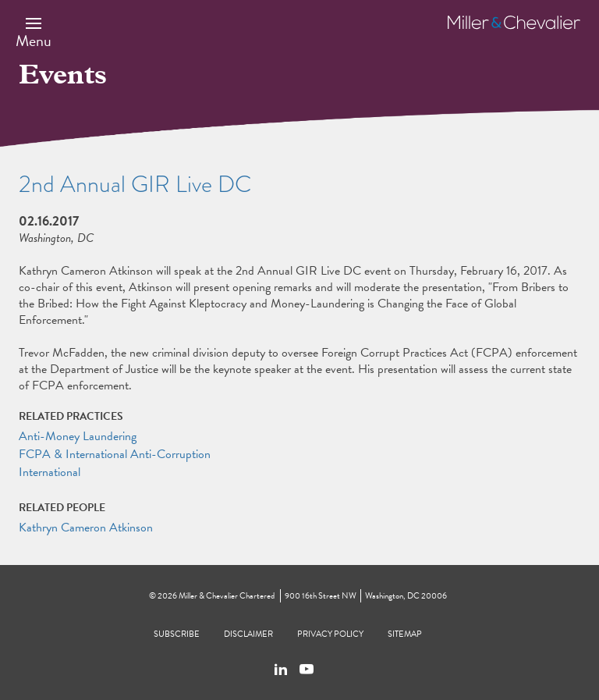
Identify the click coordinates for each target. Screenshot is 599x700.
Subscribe (177, 634)
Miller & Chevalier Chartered (227, 596)
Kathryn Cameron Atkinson (86, 528)
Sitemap (405, 634)
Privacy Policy (330, 634)
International (50, 472)
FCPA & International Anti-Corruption (115, 454)
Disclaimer (248, 634)
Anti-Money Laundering (78, 436)
